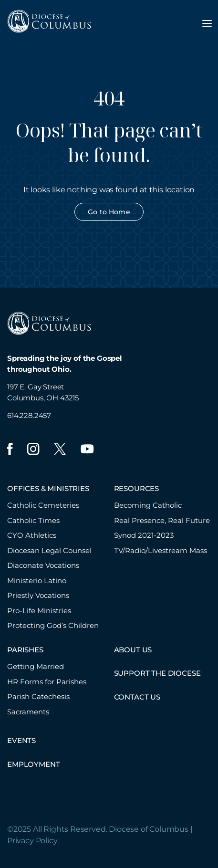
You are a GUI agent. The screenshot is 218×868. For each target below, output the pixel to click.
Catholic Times (33, 520)
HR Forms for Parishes (47, 682)
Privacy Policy (32, 841)
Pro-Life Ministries (39, 611)
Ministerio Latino (37, 580)
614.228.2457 (29, 415)
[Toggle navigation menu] (207, 23)
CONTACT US (137, 697)
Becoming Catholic (148, 505)
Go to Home (109, 212)
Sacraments (28, 712)
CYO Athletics (32, 535)
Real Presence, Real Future (162, 520)
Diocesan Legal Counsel (49, 550)
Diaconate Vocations (43, 565)
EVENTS (21, 740)
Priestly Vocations (38, 595)
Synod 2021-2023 (144, 535)
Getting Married (36, 666)
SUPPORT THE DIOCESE (157, 673)
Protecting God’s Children (53, 625)
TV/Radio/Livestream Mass (161, 550)
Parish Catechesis (38, 696)
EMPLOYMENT (33, 764)
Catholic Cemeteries (43, 505)
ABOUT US (133, 650)
